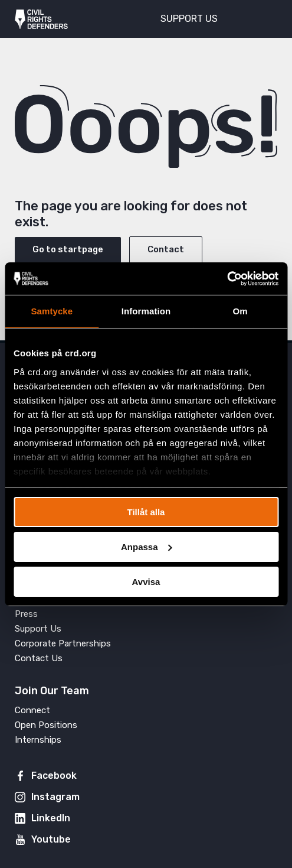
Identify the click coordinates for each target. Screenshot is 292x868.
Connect (32, 710)
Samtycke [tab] (52, 311)
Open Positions (46, 725)
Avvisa (146, 581)
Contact (166, 249)
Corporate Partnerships (63, 643)
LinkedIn (51, 818)
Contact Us (39, 658)
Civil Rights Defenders (41, 19)
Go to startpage (68, 249)
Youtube (51, 839)
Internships (38, 740)
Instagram (55, 797)
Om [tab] (240, 311)
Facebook (54, 776)
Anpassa (147, 547)
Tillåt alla (146, 512)
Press (26, 614)
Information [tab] (146, 311)
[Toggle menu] (262, 18)
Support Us (38, 629)
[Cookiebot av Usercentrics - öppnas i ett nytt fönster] (227, 278)
